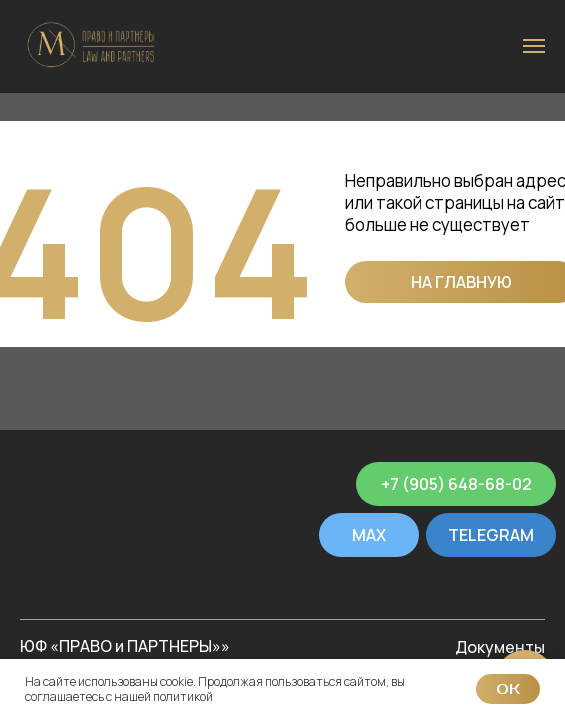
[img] (88, 484)
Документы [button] (500, 647)
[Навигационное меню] (534, 46)
